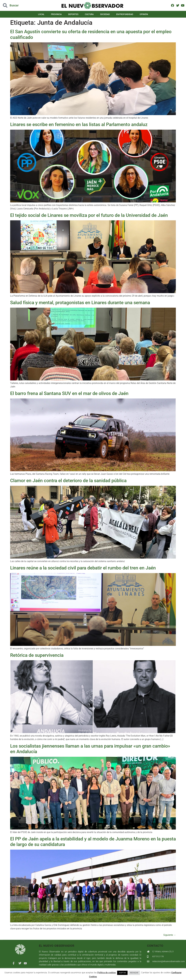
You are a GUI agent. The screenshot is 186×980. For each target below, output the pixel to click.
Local (41, 14)
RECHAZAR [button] (134, 973)
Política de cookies (107, 973)
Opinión (144, 14)
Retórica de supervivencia (37, 655)
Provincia (56, 14)
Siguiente (170, 935)
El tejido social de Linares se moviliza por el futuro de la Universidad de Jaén (89, 215)
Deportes (73, 14)
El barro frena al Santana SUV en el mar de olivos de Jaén (69, 393)
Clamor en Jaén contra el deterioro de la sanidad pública (68, 481)
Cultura (89, 14)
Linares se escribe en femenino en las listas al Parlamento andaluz (79, 124)
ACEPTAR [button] (122, 973)
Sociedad (105, 14)
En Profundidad (125, 14)
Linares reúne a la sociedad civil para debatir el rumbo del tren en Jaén (83, 568)
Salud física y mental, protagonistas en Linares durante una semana (80, 303)
